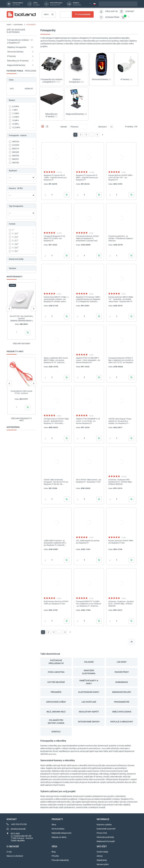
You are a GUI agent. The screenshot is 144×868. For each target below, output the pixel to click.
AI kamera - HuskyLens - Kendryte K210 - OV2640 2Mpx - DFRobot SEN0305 (121, 604)
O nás (9, 852)
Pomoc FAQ (102, 833)
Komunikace (122, 682)
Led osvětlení (89, 702)
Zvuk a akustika (56, 672)
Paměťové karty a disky (89, 682)
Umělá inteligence (122, 712)
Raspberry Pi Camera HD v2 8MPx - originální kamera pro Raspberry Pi (87, 178)
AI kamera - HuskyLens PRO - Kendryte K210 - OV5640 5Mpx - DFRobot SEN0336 (121, 482)
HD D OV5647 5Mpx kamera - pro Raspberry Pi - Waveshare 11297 (89, 481)
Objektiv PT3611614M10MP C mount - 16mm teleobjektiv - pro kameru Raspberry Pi (88, 360)
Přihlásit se (112, 11)
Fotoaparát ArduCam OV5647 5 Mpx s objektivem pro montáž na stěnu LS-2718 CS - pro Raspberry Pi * (121, 360)
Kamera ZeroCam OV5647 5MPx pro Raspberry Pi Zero (121, 542)
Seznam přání (103, 864)
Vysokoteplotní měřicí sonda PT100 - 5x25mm (21, 392)
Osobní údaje (102, 852)
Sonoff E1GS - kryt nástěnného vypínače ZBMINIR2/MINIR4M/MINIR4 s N (21, 319)
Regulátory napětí (89, 712)
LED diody (122, 662)
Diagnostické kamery (16, 65)
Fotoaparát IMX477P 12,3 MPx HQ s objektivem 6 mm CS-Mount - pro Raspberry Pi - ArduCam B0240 (89, 604)
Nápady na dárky (59, 837)
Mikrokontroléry (122, 692)
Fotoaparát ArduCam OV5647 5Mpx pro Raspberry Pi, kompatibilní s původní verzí (88, 238)
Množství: (103, 127)
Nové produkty (58, 829)
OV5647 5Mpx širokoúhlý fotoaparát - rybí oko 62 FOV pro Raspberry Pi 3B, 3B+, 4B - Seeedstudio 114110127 (56, 482)
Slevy (54, 825)
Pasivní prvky (122, 672)
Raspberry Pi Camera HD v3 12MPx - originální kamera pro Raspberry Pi (55, 178)
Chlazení (89, 662)
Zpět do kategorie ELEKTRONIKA (16, 31)
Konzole (56, 732)
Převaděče (56, 692)
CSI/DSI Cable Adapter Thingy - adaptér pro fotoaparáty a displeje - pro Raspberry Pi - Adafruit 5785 (120, 421)
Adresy (100, 856)
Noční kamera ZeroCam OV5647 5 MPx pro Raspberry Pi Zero (56, 603)
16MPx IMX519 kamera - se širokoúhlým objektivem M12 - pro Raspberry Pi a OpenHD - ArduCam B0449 (55, 543)
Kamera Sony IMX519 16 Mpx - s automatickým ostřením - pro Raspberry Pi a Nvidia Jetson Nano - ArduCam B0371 (56, 299)
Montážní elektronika (89, 672)
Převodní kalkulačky (60, 860)
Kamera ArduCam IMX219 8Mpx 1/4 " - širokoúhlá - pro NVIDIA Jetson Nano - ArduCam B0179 (121, 299)
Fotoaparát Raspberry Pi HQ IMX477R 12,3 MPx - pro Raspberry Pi (54, 238)
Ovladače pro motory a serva (56, 722)
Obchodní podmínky (105, 837)
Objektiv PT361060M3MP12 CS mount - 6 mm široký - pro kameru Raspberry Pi (88, 421)
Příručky (55, 856)
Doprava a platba (104, 825)
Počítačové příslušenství (56, 662)
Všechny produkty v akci (21, 419)
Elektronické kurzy (89, 692)
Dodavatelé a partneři (106, 829)
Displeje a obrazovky (122, 722)
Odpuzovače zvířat (56, 702)
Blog (54, 852)
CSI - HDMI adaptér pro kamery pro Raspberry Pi (88, 542)
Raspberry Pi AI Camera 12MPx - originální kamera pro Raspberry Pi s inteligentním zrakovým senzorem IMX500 (88, 299)
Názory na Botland (15, 856)
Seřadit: (64, 127)
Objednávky (102, 860)
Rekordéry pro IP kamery (18, 61)
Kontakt (130, 11)
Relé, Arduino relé (56, 712)
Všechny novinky (21, 344)
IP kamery (12, 56)
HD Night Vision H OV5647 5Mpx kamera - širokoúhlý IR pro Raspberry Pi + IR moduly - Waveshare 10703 (56, 421)
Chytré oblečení (56, 682)
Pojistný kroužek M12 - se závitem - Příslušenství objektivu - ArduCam (121, 238)
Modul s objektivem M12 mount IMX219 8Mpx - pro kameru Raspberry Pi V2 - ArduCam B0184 (56, 360)
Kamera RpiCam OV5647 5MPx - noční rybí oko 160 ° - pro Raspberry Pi (121, 178)
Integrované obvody (89, 722)
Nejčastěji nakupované (61, 833)
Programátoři (122, 702)
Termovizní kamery (15, 52)
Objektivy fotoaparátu (17, 47)
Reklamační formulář (106, 841)
